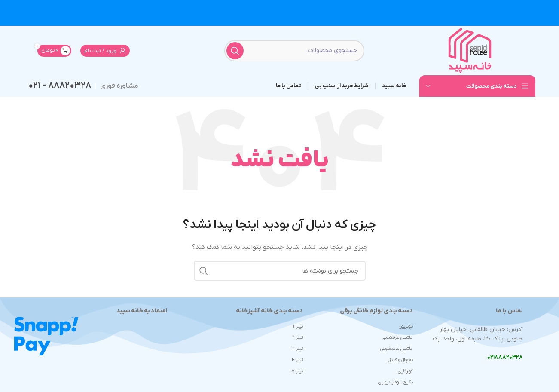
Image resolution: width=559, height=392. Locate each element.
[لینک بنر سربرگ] (279, 13)
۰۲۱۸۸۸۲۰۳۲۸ (505, 357)
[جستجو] (294, 51)
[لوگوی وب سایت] (470, 50)
